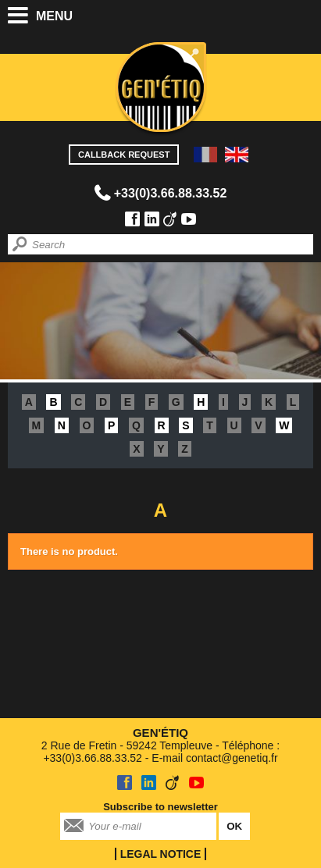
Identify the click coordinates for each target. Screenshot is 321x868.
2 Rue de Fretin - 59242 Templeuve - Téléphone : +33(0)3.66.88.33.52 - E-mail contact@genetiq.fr (160, 745)
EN (237, 155)
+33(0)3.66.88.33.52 (171, 193)
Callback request (124, 155)
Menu (54, 16)
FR (205, 155)
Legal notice (160, 854)
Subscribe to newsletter (160, 807)
